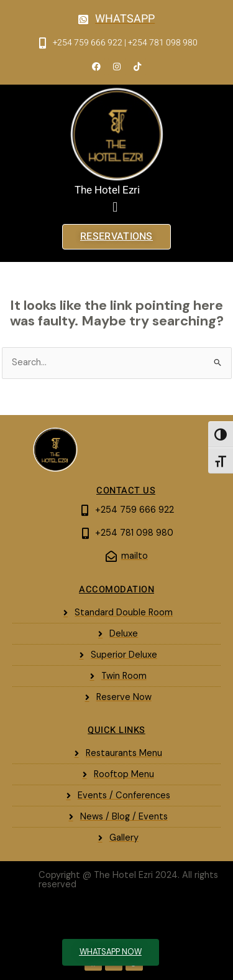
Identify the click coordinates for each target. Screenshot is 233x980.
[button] (115, 208)
